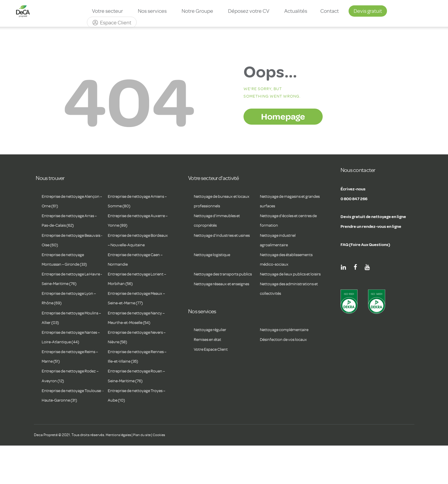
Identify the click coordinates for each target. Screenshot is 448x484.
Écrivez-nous (357, 188)
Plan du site (145, 473)
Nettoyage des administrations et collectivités (278, 312)
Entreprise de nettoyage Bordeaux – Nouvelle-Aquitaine (133, 245)
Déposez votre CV (249, 11)
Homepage (283, 116)
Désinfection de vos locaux (287, 368)
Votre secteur (107, 11)
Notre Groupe (197, 11)
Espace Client (116, 23)
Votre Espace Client (214, 378)
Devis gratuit (368, 11)
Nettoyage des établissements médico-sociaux (285, 264)
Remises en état (210, 368)
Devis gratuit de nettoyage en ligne (382, 216)
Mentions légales (120, 473)
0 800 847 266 (358, 198)
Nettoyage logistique (215, 255)
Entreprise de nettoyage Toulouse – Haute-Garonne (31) (69, 429)
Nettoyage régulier (213, 358)
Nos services (152, 11)
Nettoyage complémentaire (288, 358)
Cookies (163, 473)
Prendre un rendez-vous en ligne (379, 226)
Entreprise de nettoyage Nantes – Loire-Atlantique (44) (68, 361)
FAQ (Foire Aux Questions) (372, 244)
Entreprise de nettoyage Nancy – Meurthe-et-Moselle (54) (137, 332)
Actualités (296, 11)
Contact (330, 11)
